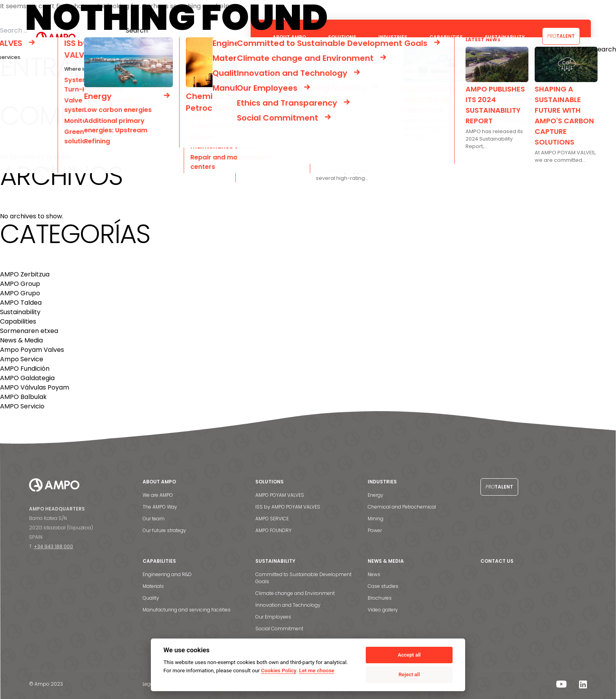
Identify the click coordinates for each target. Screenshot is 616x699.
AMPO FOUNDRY (273, 530)
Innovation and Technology (288, 605)
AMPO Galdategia (27, 378)
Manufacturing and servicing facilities (187, 610)
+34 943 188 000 (53, 546)
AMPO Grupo (20, 293)
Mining (376, 519)
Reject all (409, 674)
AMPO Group (20, 284)
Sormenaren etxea (29, 331)
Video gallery (383, 610)
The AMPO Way (160, 507)
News (374, 574)
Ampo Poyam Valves (32, 350)
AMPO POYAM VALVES (280, 495)
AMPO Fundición (25, 369)
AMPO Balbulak (23, 397)
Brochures (380, 598)
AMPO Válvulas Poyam (35, 387)
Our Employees (273, 617)
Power (375, 530)
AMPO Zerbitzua (25, 274)
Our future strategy (164, 530)
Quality (151, 598)
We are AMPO (158, 495)
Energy (376, 495)
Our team (154, 519)
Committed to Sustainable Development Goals (303, 578)
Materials (153, 586)
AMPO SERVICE (272, 519)
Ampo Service (22, 359)
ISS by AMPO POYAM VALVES (288, 507)
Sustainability (20, 312)
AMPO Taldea (21, 303)
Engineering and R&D (167, 574)
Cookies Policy (279, 670)
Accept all (409, 655)
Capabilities (18, 321)
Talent (561, 36)
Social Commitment (279, 629)
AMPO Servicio (22, 406)
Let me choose (316, 670)
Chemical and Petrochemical (402, 507)
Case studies (383, 586)
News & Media (21, 340)
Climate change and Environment (295, 593)
